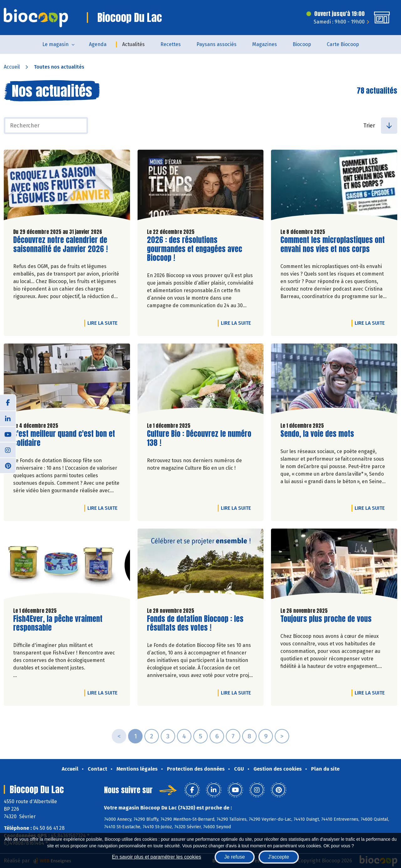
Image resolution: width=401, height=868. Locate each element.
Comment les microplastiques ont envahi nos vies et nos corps (333, 245)
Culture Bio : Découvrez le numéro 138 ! (199, 438)
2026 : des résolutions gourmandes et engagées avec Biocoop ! (195, 249)
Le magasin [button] (55, 44)
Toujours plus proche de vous (326, 619)
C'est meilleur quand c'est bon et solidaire (64, 438)
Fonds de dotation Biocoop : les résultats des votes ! (195, 623)
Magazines (265, 44)
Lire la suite (104, 323)
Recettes (171, 44)
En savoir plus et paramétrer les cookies (156, 857)
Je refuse (235, 857)
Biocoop (302, 44)
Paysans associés (216, 44)
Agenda (98, 44)
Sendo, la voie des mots (317, 434)
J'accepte (279, 857)
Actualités (133, 44)
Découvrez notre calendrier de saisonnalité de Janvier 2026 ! (60, 245)
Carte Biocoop (343, 44)
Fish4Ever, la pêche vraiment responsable (58, 623)
